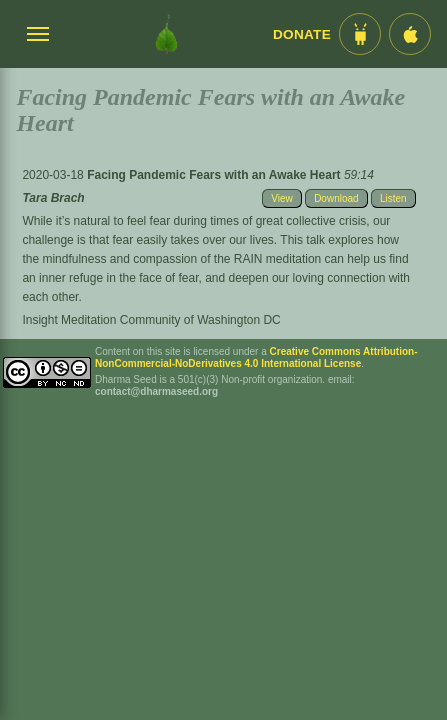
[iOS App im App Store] (410, 34)
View (282, 198)
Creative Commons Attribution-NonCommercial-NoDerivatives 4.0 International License (256, 357)
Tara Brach (53, 198)
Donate (302, 34)
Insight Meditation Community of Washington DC (151, 320)
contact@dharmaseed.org (156, 391)
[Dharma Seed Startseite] (166, 34)
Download (336, 198)
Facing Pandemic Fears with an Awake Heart (215, 175)
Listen (393, 198)
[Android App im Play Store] (360, 34)
